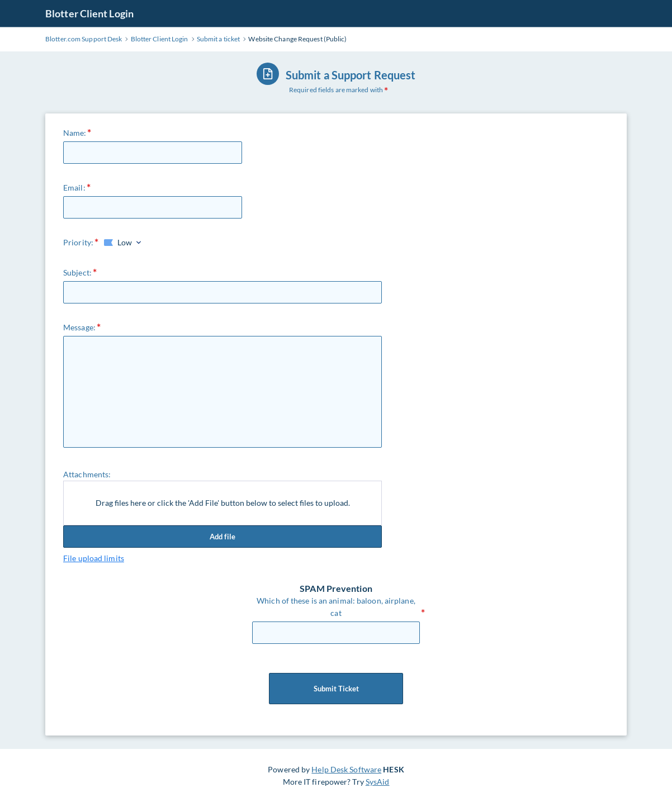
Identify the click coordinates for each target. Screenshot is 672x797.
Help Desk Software (346, 769)
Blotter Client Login (89, 13)
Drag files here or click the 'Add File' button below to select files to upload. (223, 503)
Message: (79, 327)
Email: (74, 188)
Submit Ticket (336, 689)
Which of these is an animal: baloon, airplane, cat (336, 607)
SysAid (378, 782)
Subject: (77, 272)
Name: (75, 133)
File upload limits (94, 558)
